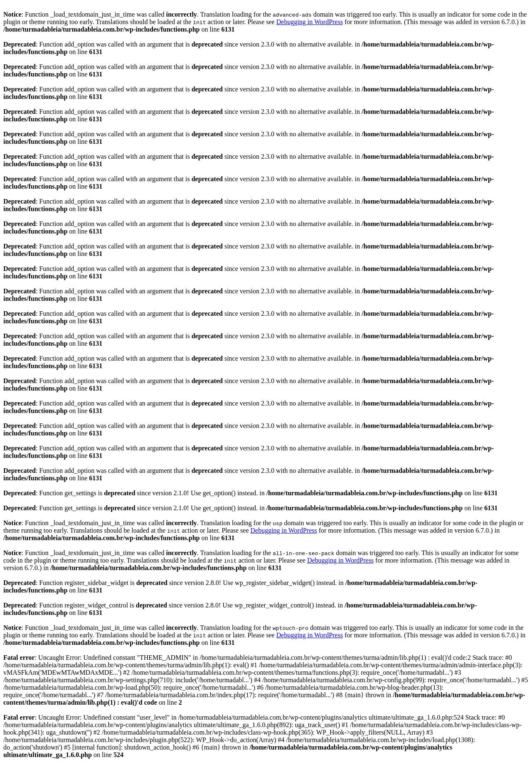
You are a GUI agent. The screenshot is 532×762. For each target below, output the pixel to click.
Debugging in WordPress (310, 22)
